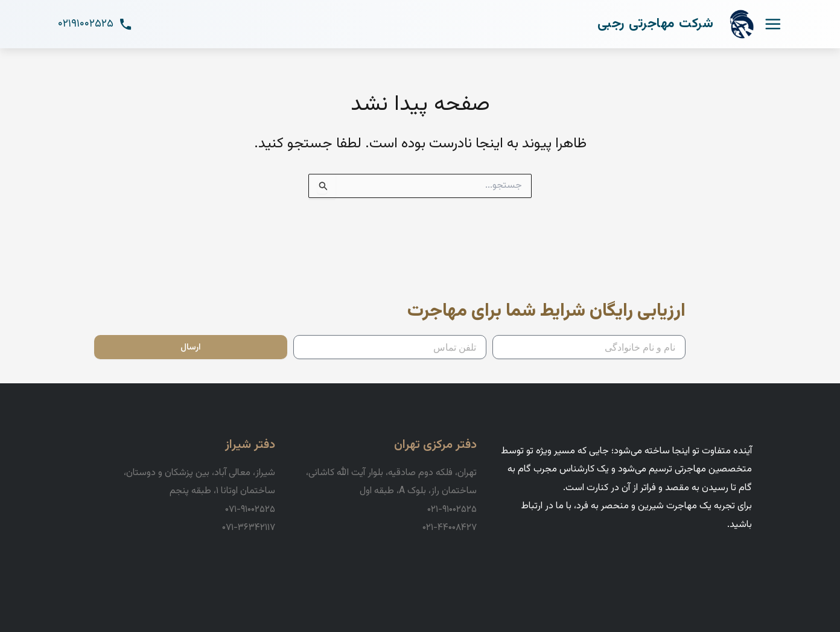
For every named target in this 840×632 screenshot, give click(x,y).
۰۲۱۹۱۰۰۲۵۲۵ (95, 24)
